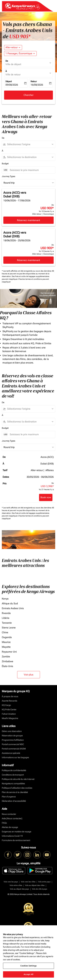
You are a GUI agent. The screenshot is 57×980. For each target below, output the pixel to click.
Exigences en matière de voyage (16, 832)
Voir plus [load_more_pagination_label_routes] (29, 675)
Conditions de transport (13, 775)
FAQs (4, 823)
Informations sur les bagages (15, 757)
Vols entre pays (44, 882)
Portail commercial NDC (13, 744)
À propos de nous (10, 696)
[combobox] (30, 144)
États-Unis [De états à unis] (7, 666)
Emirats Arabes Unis (13, 608)
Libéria (6, 618)
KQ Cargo (6, 705)
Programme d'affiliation (13, 740)
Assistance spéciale (11, 753)
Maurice (6, 642)
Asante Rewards (9, 701)
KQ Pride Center (9, 709)
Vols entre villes (16, 885)
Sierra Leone (9, 628)
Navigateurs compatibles (13, 783)
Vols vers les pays (11, 882)
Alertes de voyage (10, 827)
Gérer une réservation (12, 731)
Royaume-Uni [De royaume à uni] (9, 652)
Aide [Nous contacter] (12, 818)
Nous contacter (9, 814)
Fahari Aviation (9, 714)
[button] (20, 53)
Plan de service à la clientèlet (15, 792)
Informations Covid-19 (12, 836)
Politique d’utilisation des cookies (17, 788)
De (7, 61)
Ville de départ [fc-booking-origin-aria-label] (13, 64)
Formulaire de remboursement (16, 840)
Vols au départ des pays (19, 889)
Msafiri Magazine (10, 718)
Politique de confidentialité (14, 770)
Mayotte (6, 647)
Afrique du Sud (10, 603)
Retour (34, 81)
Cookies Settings (28, 966)
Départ (9, 81)
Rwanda (6, 613)
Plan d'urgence (9, 797)
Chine (5, 632)
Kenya (5, 599)
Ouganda (7, 637)
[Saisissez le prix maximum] (31, 170)
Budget (5, 164)
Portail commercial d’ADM (14, 749)
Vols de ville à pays (40, 889)
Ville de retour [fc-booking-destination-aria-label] (13, 75)
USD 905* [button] (20, 37)
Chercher (28, 95)
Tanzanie (7, 623)
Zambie (6, 657)
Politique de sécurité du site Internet (18, 779)
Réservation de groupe (12, 736)
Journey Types (9, 176)
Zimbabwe (8, 661)
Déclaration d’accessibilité (14, 801)
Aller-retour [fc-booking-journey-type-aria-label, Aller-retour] (12, 47)
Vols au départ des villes (35, 885)
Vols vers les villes (28, 882)
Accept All (29, 974)
